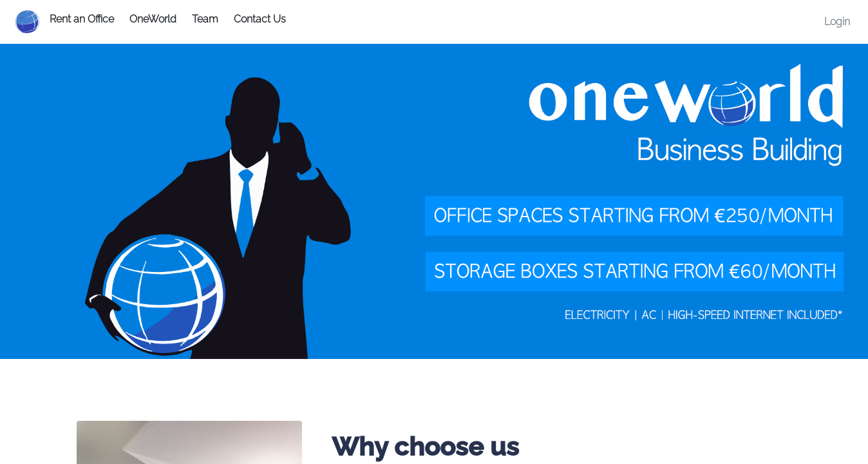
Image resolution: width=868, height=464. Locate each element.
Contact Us (260, 19)
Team (205, 19)
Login (837, 22)
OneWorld (153, 19)
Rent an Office (82, 19)
